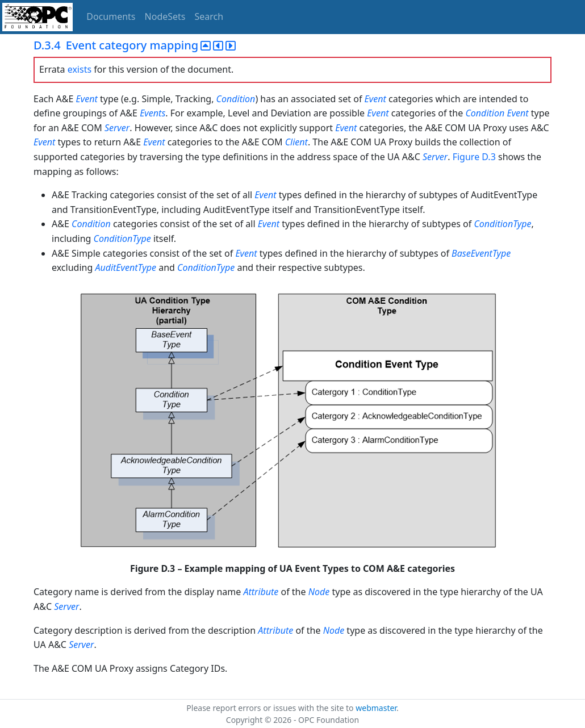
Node (319, 592)
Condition (236, 99)
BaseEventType (481, 253)
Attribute (261, 592)
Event (87, 99)
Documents (111, 16)
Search (209, 16)
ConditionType (502, 224)
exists (80, 69)
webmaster (376, 708)
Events (152, 113)
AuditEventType (126, 267)
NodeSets (165, 16)
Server (117, 128)
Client (296, 142)
